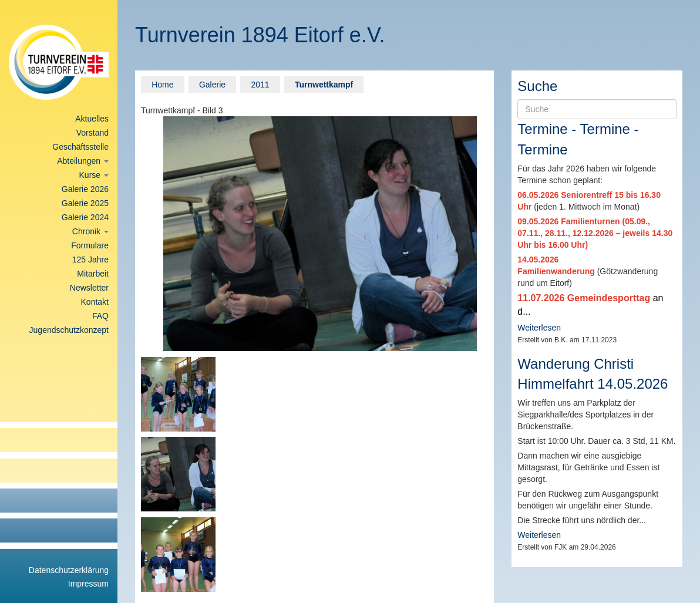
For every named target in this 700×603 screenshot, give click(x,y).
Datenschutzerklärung (69, 570)
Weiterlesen (539, 328)
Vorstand (92, 133)
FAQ (100, 316)
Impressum (88, 584)
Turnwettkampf (324, 85)
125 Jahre (90, 260)
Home (162, 85)
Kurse (94, 175)
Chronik (90, 231)
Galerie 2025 (85, 203)
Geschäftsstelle (80, 147)
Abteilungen (83, 161)
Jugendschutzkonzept (69, 330)
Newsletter (89, 288)
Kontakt (95, 302)
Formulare (90, 245)
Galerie (212, 85)
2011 (260, 85)
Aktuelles (92, 119)
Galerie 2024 (85, 217)
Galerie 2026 (85, 189)
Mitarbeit (93, 274)
